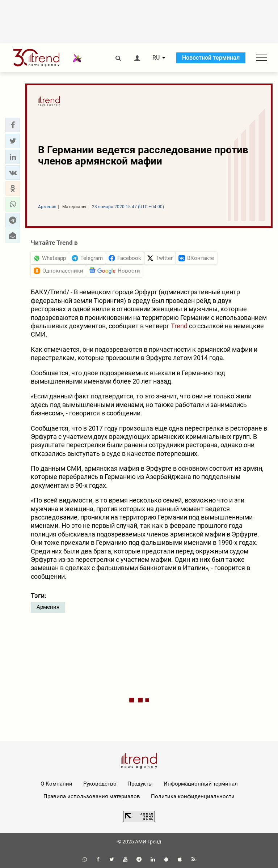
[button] (13, 125)
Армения (48, 607)
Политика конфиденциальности (193, 796)
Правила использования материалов (92, 796)
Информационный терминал (201, 784)
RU (156, 58)
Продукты (140, 784)
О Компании (56, 784)
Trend (179, 326)
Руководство (100, 784)
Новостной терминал (211, 58)
